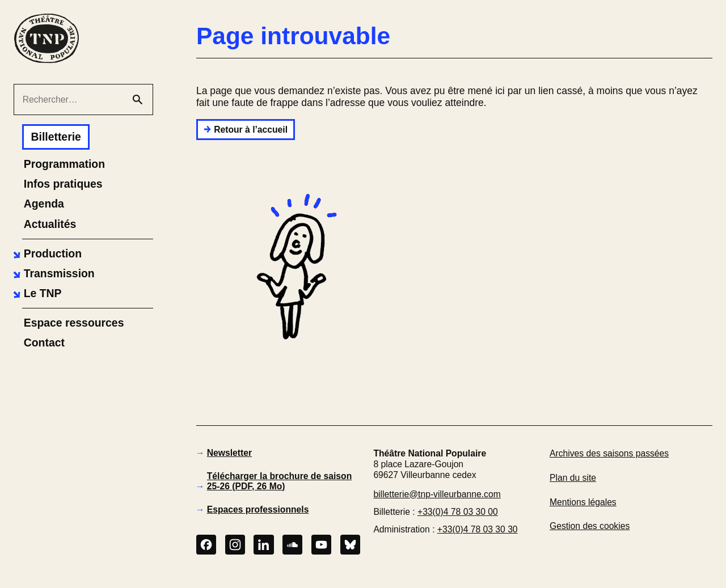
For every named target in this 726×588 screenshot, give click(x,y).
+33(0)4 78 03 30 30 (478, 529)
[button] (46, 254)
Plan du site (573, 478)
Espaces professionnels (258, 509)
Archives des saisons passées (609, 453)
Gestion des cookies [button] (590, 526)
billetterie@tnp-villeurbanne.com (437, 494)
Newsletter (229, 453)
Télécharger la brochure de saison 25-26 (279, 481)
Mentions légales (583, 502)
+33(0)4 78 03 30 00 (458, 512)
